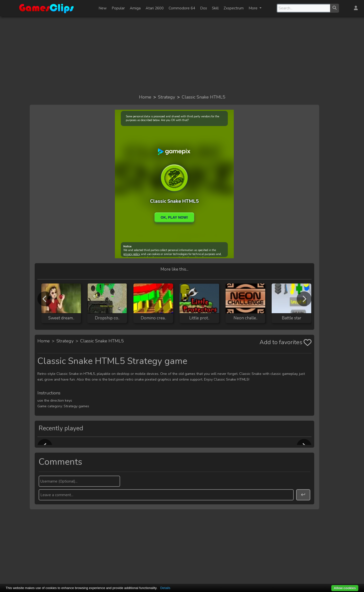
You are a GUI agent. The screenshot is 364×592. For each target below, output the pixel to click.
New (103, 8)
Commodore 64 (182, 8)
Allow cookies (345, 588)
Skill (215, 8)
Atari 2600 (155, 8)
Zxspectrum (234, 8)
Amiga (135, 8)
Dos (204, 8)
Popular (118, 8)
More (254, 8)
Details (165, 588)
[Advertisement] (182, 55)
